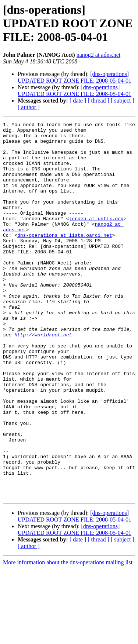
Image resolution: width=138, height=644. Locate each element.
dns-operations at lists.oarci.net (65, 258)
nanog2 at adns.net (99, 55)
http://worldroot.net (43, 378)
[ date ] (78, 101)
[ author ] (29, 107)
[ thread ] (98, 101)
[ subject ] (123, 101)
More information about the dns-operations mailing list (68, 638)
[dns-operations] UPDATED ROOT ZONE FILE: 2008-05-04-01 (75, 77)
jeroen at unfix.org (96, 238)
